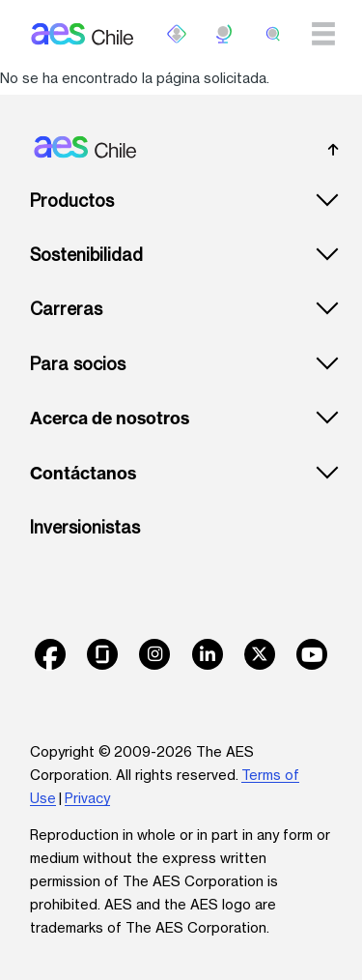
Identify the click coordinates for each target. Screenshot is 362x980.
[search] (273, 34)
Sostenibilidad (86, 255)
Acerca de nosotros (110, 418)
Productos (72, 201)
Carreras (66, 309)
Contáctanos (83, 474)
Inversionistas (85, 527)
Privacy (87, 798)
